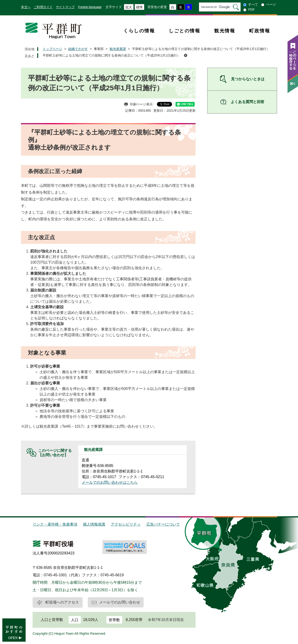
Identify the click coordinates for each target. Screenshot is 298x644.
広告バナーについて (163, 524)
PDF (251, 10)
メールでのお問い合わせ (120, 602)
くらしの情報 (139, 31)
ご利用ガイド (43, 7)
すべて (253, 4)
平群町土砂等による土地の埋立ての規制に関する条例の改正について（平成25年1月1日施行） (111, 55)
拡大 (129, 7)
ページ (271, 4)
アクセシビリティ (126, 524)
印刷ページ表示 (141, 104)
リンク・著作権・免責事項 (55, 524)
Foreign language (90, 7)
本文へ (26, 7)
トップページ (52, 49)
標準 (139, 7)
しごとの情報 (185, 31)
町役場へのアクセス (62, 602)
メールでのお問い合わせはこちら (110, 482)
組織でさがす (78, 49)
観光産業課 (118, 49)
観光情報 (225, 31)
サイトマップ (65, 7)
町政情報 (260, 31)
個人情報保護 (94, 524)
